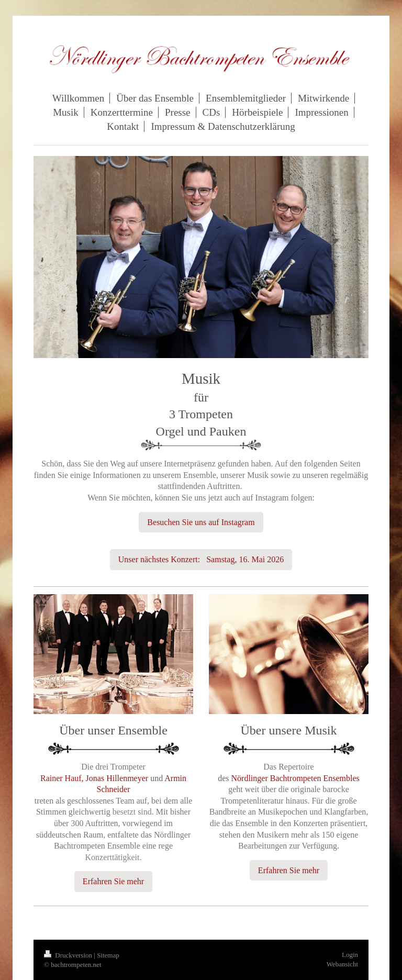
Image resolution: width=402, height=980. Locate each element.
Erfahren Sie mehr (113, 881)
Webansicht (342, 964)
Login (350, 955)
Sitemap (108, 955)
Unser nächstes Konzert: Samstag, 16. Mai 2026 (201, 559)
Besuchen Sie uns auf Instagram (201, 522)
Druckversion (69, 955)
